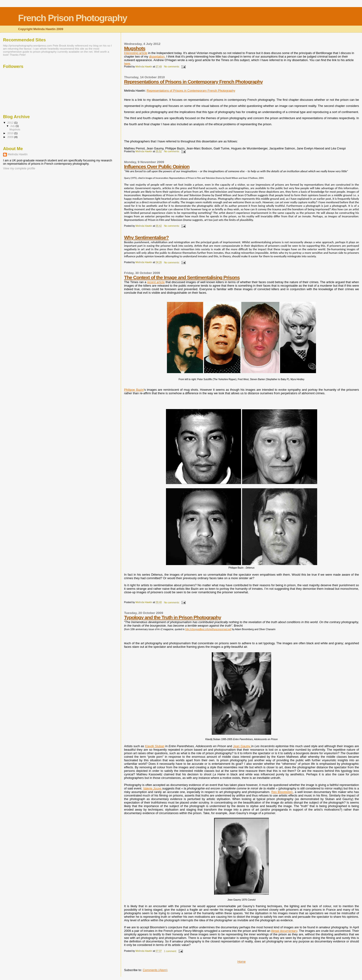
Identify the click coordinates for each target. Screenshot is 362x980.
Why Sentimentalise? (146, 237)
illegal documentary (284, 931)
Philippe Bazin (134, 390)
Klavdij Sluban (155, 746)
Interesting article (136, 53)
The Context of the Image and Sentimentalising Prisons (182, 277)
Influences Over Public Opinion (157, 166)
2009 (11, 137)
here (127, 64)
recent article (156, 282)
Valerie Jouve (152, 788)
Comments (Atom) (155, 970)
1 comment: (171, 951)
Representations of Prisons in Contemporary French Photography (193, 82)
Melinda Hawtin (18, 154)
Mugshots (135, 48)
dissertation (157, 57)
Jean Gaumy (242, 746)
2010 (11, 133)
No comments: (172, 67)
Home (241, 962)
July (13, 126)
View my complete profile (19, 168)
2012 (11, 123)
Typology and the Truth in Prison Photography (172, 617)
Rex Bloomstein (282, 792)
